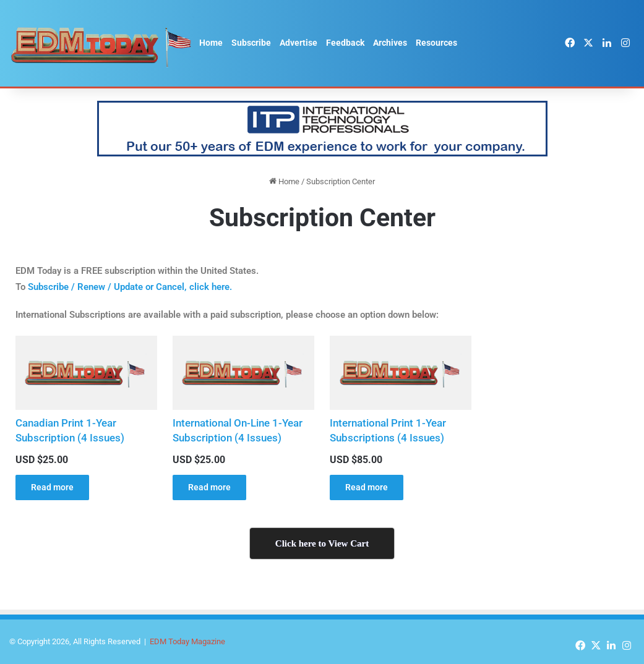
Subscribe (251, 43)
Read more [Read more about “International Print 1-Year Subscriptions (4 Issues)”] (367, 487)
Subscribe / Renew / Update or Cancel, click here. (130, 287)
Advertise (298, 43)
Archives (390, 43)
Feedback (345, 43)
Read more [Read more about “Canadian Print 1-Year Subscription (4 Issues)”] (52, 487)
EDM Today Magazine (187, 641)
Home (211, 43)
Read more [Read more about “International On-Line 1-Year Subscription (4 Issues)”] (209, 487)
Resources (436, 43)
